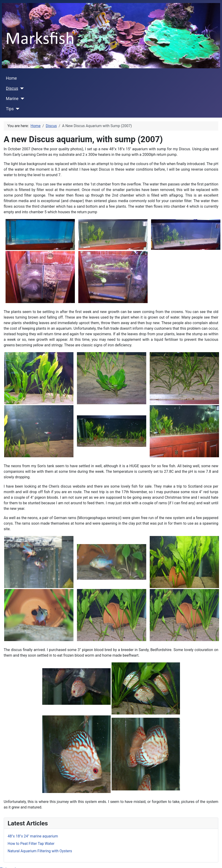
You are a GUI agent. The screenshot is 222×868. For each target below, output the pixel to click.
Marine (12, 99)
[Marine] (21, 99)
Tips (10, 109)
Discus (12, 88)
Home (11, 78)
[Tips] (17, 109)
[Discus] (21, 88)
